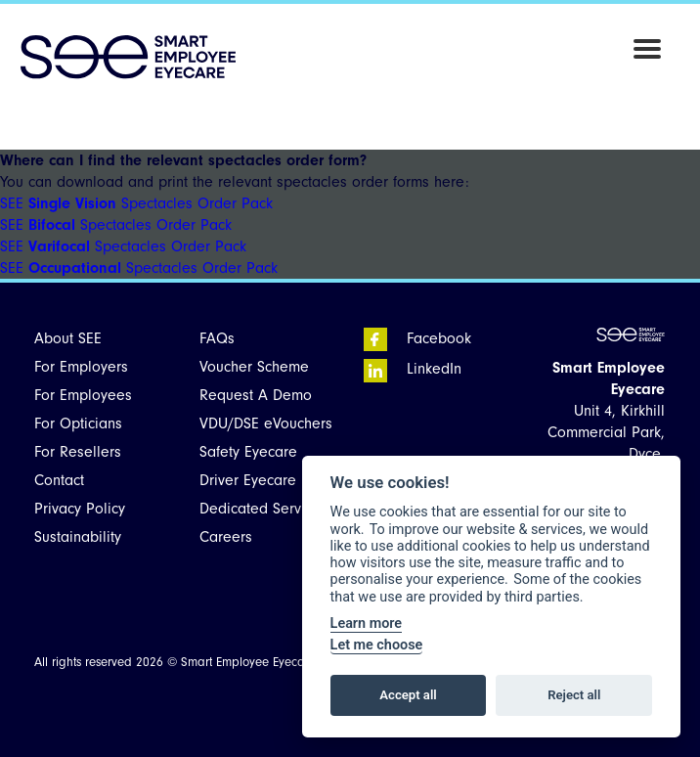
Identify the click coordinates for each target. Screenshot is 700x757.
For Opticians (78, 423)
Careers (226, 537)
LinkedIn (413, 369)
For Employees (83, 395)
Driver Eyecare (248, 480)
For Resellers (78, 452)
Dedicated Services (263, 509)
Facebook (417, 338)
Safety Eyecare (248, 452)
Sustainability (78, 537)
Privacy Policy (80, 509)
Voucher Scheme (254, 367)
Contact (59, 480)
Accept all (408, 695)
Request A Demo (256, 395)
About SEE (68, 338)
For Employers (81, 367)
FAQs (217, 338)
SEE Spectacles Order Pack (136, 203)
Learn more (366, 623)
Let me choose (377, 645)
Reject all (574, 695)
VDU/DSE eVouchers (266, 423)
